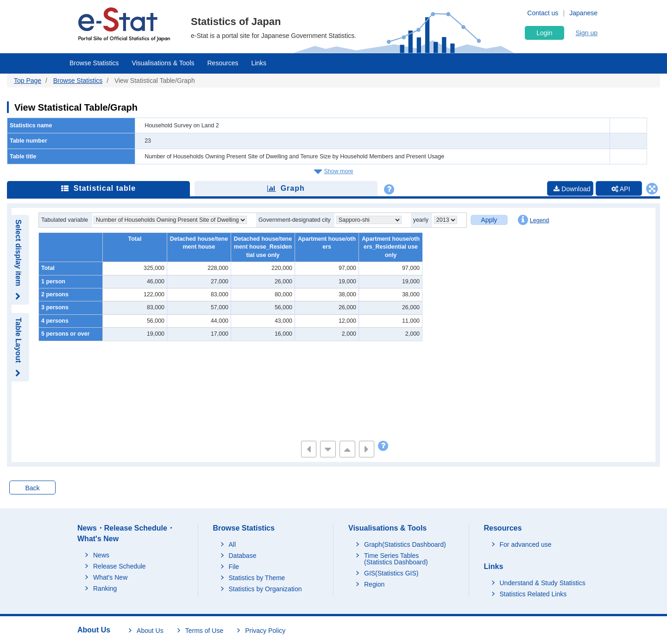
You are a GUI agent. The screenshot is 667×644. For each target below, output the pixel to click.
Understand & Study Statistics (543, 583)
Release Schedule (120, 566)
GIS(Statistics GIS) (391, 573)
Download (572, 189)
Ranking (105, 588)
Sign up (587, 33)
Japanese (583, 13)
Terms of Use (204, 631)
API (621, 189)
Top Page (28, 81)
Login (544, 33)
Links (259, 63)
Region (374, 584)
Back (32, 488)
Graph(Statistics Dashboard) (405, 544)
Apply (489, 220)
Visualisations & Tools (163, 63)
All (233, 544)
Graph (286, 188)
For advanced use (526, 544)
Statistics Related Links (533, 594)
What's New (110, 577)
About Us (150, 631)
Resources (223, 63)
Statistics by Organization (265, 589)
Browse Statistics (94, 63)
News (101, 555)
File (234, 567)
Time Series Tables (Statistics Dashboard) (396, 559)
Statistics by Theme (257, 578)
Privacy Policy (265, 631)
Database (243, 556)
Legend (534, 220)
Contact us (543, 13)
